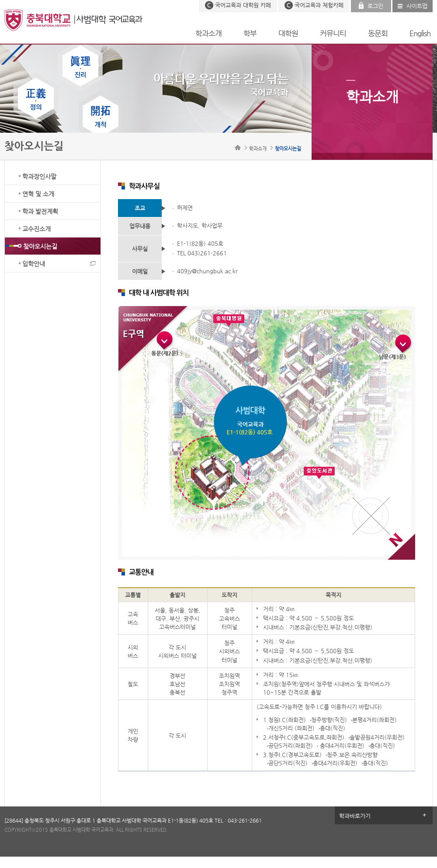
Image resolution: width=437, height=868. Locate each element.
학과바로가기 (355, 816)
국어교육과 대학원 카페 (243, 5)
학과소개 (208, 33)
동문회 (378, 33)
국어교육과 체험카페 (319, 5)
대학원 (288, 33)
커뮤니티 (333, 33)
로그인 (375, 6)
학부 (250, 33)
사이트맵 (417, 6)
